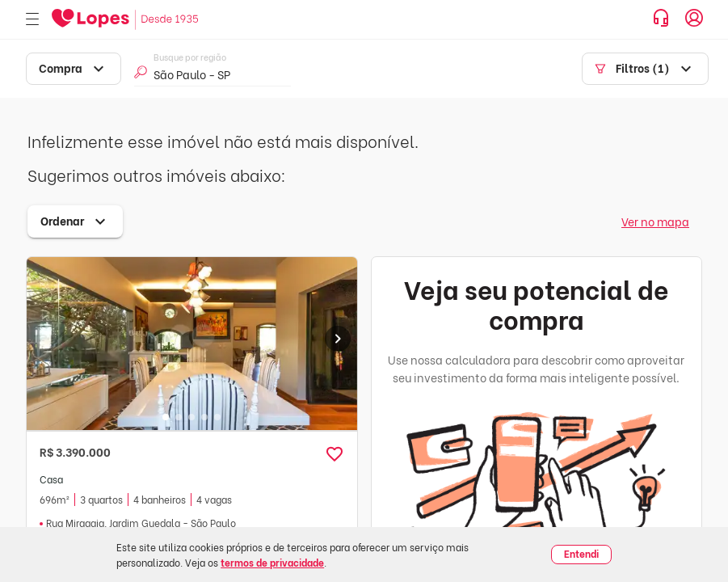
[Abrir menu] (32, 20)
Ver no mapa (655, 221)
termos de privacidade (272, 562)
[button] (335, 454)
